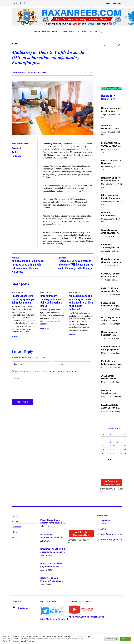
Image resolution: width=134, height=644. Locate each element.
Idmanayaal (17, 527)
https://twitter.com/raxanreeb (54, 619)
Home (14, 516)
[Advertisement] (111, 70)
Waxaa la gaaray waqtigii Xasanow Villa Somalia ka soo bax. (111, 232)
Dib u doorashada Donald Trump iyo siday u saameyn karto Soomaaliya (110, 197)
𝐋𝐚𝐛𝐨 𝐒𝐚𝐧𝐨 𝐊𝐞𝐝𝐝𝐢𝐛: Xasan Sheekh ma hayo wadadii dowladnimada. (110, 407)
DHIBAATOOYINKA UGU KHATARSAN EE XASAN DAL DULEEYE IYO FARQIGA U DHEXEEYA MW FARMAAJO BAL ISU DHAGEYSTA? (111, 145)
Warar (15, 44)
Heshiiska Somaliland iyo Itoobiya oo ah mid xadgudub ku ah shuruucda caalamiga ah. (110, 392)
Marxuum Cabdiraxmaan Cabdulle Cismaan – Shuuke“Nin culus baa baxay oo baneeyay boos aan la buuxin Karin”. (111, 214)
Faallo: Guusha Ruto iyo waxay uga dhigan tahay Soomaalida (23, 299)
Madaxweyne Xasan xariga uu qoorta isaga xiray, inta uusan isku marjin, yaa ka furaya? (111, 319)
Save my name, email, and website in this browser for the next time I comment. (46, 371)
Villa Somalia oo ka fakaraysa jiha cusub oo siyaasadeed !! (111, 348)
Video (14, 532)
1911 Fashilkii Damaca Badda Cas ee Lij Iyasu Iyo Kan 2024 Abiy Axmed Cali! (111, 377)
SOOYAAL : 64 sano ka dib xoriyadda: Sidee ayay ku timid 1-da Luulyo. (111, 275)
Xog (14, 537)
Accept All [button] (126, 639)
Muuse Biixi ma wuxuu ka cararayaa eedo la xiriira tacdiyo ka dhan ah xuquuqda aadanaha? (81, 302)
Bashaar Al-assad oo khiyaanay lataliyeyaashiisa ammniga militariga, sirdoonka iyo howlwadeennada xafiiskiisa (111, 162)
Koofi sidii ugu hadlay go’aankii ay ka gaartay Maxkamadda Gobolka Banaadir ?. (111, 363)
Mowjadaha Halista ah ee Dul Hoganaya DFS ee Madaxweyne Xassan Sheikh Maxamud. (111, 261)
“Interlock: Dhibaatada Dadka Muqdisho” (110, 127)
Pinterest (16, 156)
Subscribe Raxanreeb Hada (112, 483)
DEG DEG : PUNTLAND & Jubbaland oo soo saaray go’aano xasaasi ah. (53, 551)
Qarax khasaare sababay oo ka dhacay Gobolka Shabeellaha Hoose (52, 301)
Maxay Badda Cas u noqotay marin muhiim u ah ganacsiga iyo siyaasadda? (52, 522)
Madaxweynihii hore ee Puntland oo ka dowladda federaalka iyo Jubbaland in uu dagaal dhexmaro (111, 179)
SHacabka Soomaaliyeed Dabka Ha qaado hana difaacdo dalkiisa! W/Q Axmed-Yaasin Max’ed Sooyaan (111, 246)
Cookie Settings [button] (112, 639)
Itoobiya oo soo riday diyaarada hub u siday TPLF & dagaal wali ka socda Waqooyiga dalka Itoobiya (76, 264)
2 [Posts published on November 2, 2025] (125, 438)
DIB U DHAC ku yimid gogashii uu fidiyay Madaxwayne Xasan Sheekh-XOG (51, 565)
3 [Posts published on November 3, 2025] (103, 442)
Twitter (15, 152)
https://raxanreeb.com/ (111, 534)
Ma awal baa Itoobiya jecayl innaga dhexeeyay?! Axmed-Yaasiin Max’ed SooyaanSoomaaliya (111, 110)
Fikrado (15, 522)
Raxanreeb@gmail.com (112, 540)
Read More (16, 336)
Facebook (17, 148)
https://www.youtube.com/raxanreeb (86, 617)
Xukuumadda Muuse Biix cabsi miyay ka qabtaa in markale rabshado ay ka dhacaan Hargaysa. (28, 266)
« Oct (111, 459)
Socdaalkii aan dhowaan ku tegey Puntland (110, 305)
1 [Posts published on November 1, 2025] (121, 438)
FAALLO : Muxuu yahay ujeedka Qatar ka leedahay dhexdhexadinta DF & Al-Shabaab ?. (111, 290)
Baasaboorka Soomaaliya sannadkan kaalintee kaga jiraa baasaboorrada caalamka (53, 536)
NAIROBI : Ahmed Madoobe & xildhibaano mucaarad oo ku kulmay (52, 580)
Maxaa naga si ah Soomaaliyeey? (110, 334)
